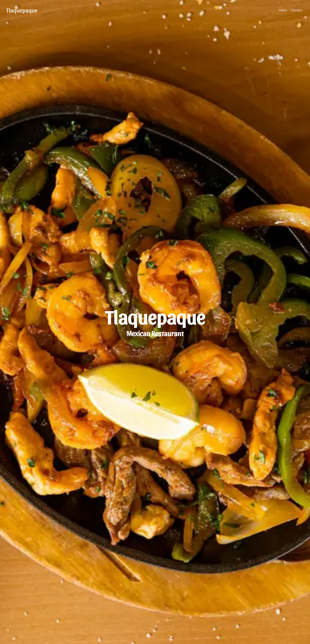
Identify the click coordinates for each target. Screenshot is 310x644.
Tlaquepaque (22, 10)
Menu (283, 10)
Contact (297, 10)
